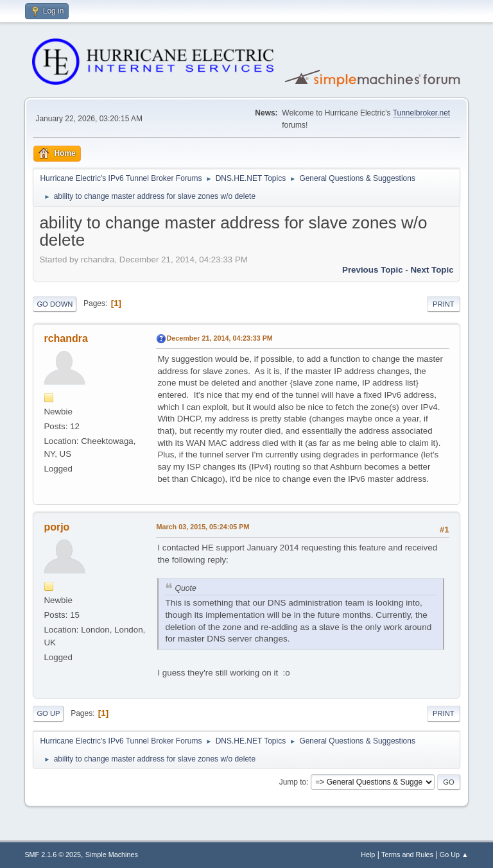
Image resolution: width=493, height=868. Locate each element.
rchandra (65, 338)
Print (444, 304)
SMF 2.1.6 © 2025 (53, 855)
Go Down (55, 304)
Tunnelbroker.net (422, 113)
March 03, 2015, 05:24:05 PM (203, 527)
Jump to (293, 782)
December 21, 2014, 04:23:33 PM (219, 338)
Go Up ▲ (454, 855)
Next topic (432, 270)
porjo (56, 527)
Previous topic (373, 270)
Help (368, 855)
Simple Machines (112, 855)
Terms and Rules (407, 855)
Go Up (48, 713)
